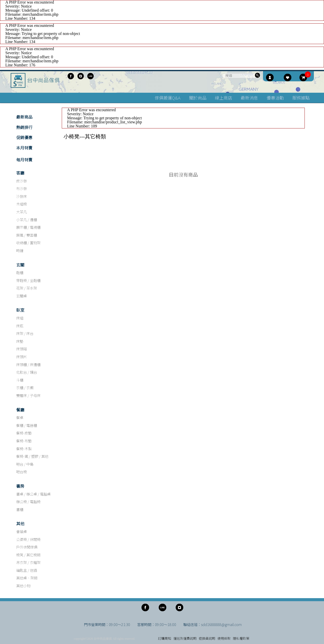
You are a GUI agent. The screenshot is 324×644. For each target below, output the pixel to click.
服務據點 (301, 98)
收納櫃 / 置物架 (28, 243)
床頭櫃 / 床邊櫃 (28, 364)
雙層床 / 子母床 (28, 395)
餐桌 (20, 417)
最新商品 (24, 117)
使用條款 (224, 638)
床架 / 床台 (25, 333)
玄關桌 (22, 296)
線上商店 (224, 98)
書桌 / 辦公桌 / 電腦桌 (33, 494)
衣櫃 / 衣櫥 (25, 387)
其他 (20, 523)
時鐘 (20, 250)
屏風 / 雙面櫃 (27, 235)
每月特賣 (24, 160)
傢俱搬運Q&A (168, 98)
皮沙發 (22, 181)
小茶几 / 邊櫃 (27, 220)
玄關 (20, 265)
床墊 (20, 341)
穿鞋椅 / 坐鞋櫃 (28, 280)
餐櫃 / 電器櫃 (27, 425)
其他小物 (23, 586)
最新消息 (249, 98)
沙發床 (22, 196)
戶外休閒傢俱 (27, 547)
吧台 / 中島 (25, 464)
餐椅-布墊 (24, 441)
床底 (20, 326)
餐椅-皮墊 (24, 433)
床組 (20, 318)
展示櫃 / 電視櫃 (28, 227)
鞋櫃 (20, 272)
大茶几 (22, 212)
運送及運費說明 (185, 638)
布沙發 (22, 188)
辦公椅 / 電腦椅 (28, 501)
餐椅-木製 (24, 449)
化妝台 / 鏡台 (27, 372)
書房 (20, 486)
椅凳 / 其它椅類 (28, 555)
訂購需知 (165, 638)
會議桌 (22, 531)
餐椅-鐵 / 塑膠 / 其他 (32, 456)
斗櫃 (20, 380)
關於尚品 (198, 98)
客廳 (20, 173)
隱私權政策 (241, 638)
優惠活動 (275, 98)
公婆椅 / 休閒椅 (28, 539)
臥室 (20, 310)
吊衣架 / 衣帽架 (28, 562)
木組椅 (22, 204)
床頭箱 (22, 349)
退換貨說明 (207, 638)
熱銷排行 (24, 127)
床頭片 (22, 357)
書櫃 (20, 509)
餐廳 (20, 410)
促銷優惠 (24, 137)
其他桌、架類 (27, 578)
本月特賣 (24, 148)
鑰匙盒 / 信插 (27, 570)
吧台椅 (22, 472)
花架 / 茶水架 (27, 288)
